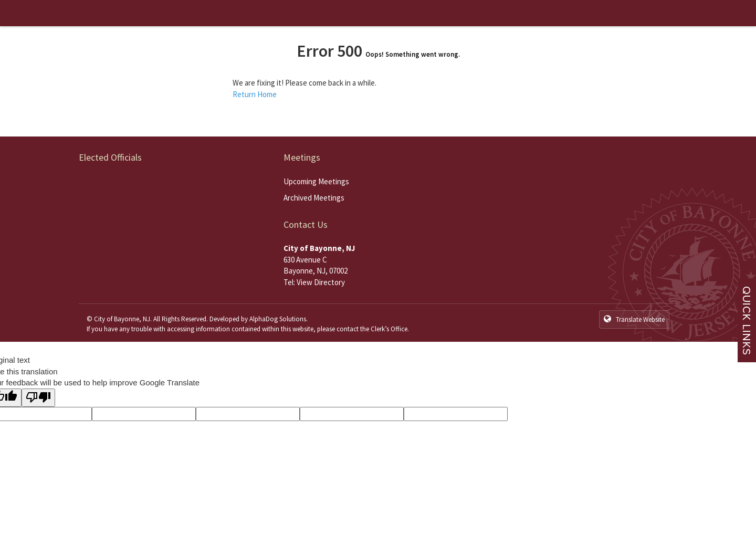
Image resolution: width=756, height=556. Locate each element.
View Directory (321, 282)
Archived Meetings (314, 198)
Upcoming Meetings (316, 181)
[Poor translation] (38, 398)
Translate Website (634, 319)
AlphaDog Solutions (278, 319)
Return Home (255, 94)
